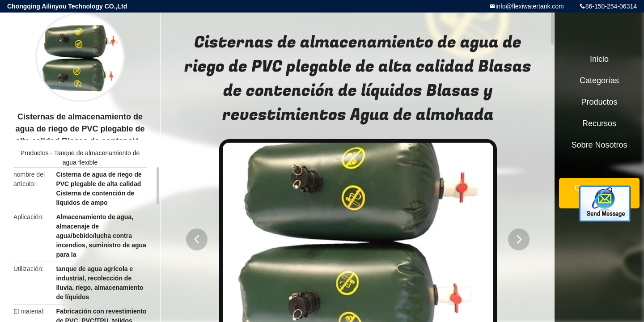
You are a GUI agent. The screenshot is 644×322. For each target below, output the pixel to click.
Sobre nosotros (599, 145)
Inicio (599, 59)
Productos (35, 153)
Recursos (599, 123)
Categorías (599, 80)
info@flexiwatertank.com (530, 6)
